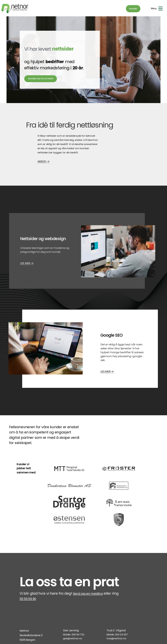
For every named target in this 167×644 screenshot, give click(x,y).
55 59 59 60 (37, 565)
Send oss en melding (91, 560)
